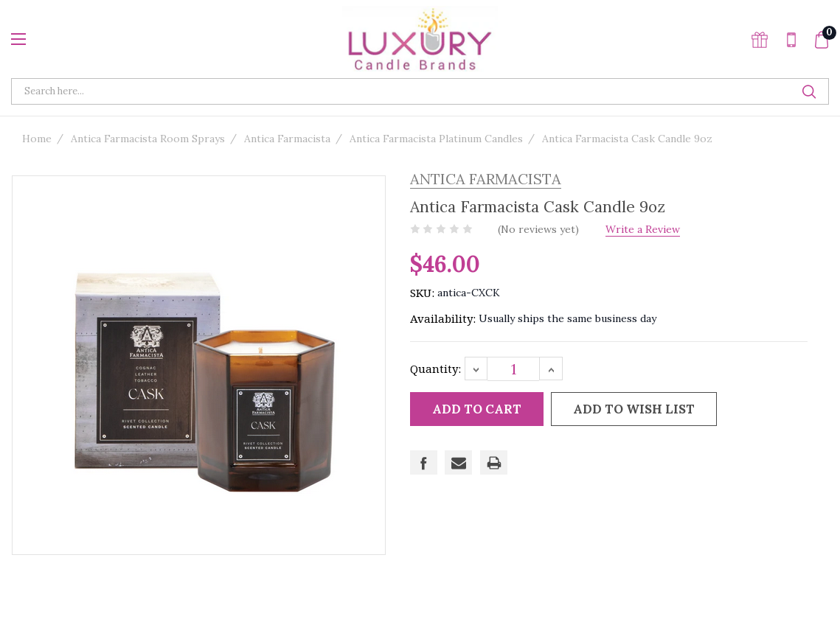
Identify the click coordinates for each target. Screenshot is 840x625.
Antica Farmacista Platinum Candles (436, 139)
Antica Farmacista (287, 139)
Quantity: (435, 369)
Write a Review (651, 229)
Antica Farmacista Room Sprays (148, 139)
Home (37, 139)
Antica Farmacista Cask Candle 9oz (627, 139)
